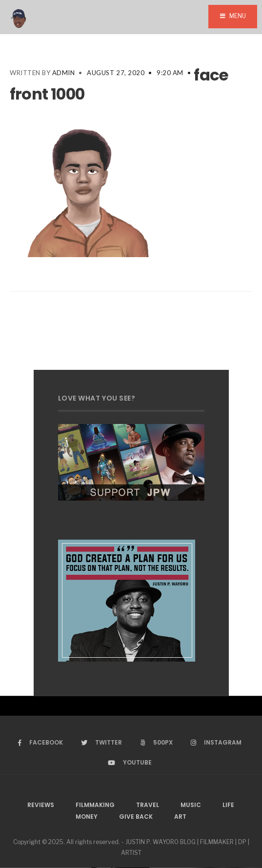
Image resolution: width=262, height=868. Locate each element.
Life (228, 805)
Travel (148, 805)
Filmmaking (95, 805)
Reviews (41, 805)
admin (64, 73)
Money (87, 817)
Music (191, 805)
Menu (233, 16)
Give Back (136, 817)
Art (180, 817)
